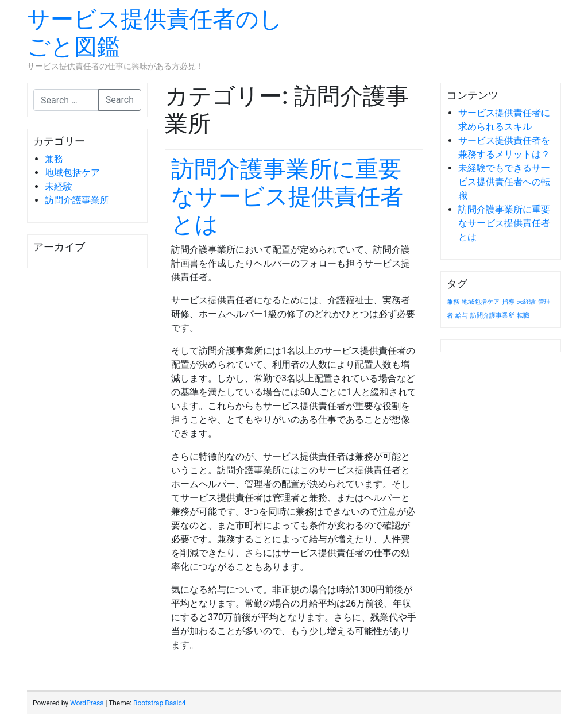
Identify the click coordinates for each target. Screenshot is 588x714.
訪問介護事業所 (77, 200)
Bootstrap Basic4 (159, 703)
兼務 (54, 159)
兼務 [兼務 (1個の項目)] (453, 302)
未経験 (59, 186)
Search (120, 100)
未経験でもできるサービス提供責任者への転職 (504, 182)
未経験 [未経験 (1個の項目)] (526, 302)
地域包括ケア (72, 173)
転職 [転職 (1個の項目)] (523, 316)
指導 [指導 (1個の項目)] (508, 302)
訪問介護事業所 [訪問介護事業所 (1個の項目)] (492, 316)
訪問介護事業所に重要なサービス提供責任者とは (287, 197)
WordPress (87, 703)
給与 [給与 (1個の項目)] (462, 316)
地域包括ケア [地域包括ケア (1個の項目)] (481, 302)
